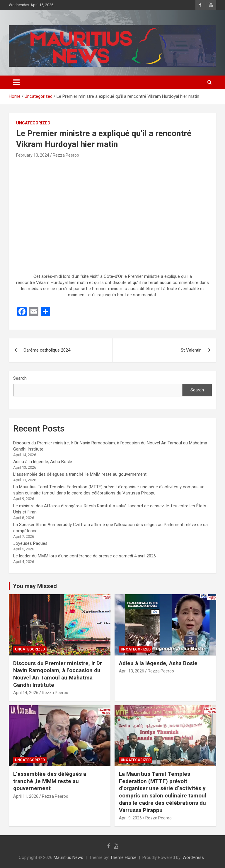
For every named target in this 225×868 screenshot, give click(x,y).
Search (20, 378)
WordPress (193, 857)
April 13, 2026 (132, 671)
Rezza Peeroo (66, 155)
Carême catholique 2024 (47, 350)
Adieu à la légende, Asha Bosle (43, 462)
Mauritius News (68, 857)
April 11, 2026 (26, 796)
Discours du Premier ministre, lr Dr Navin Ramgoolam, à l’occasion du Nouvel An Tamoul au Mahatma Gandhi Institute (58, 674)
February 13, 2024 (33, 155)
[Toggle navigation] (16, 82)
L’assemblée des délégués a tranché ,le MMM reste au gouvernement (80, 474)
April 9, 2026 (130, 818)
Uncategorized (33, 123)
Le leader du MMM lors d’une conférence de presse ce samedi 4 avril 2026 (85, 556)
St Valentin (191, 350)
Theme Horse (123, 857)
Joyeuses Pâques (30, 543)
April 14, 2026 (26, 693)
